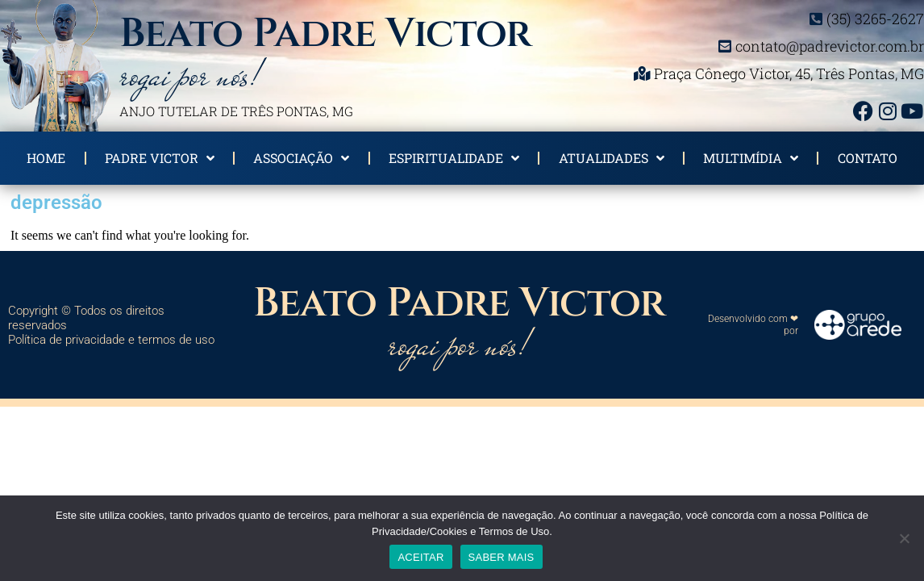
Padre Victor (160, 158)
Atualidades (612, 158)
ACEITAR (420, 557)
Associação (301, 158)
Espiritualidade (454, 158)
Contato (868, 158)
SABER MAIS (502, 557)
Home (46, 158)
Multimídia (751, 158)
